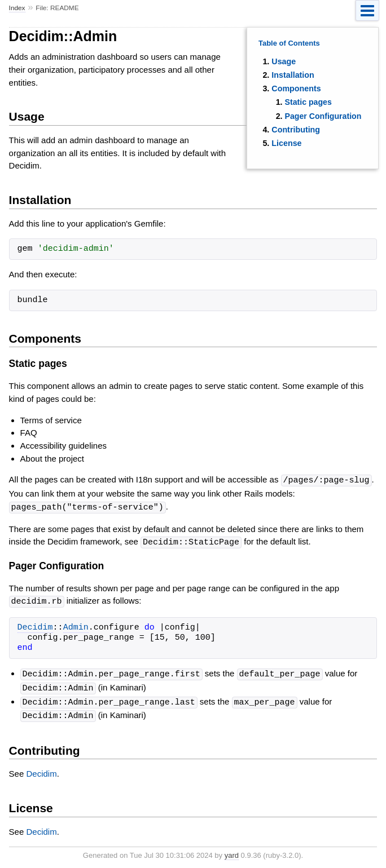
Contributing (296, 130)
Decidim (35, 626)
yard (232, 851)
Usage (284, 61)
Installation (293, 75)
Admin (76, 626)
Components (296, 88)
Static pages (308, 102)
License (286, 143)
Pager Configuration (323, 116)
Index (17, 8)
